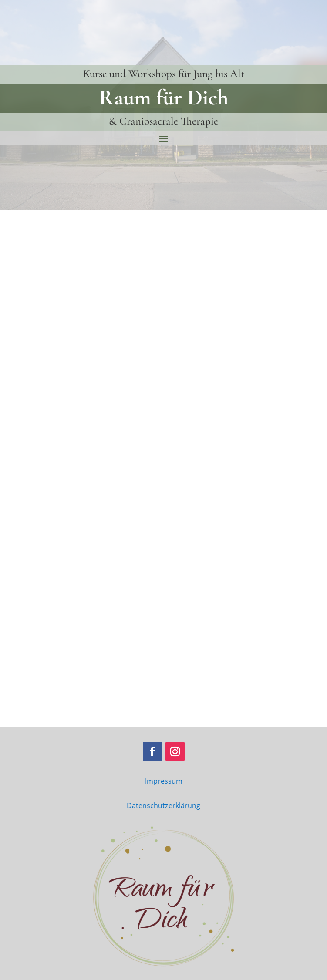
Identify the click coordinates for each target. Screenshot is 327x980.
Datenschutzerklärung (163, 805)
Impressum (164, 781)
